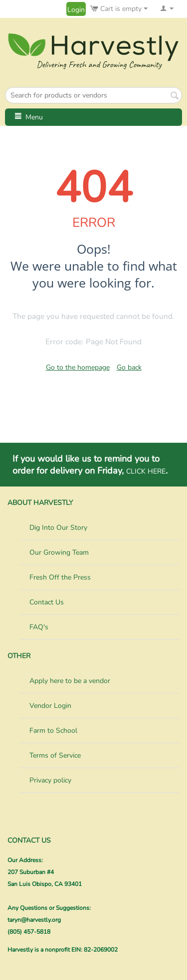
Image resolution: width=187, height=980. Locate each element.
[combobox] (93, 95)
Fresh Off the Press (60, 577)
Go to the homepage (78, 367)
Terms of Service (55, 755)
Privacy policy (50, 780)
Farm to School (53, 731)
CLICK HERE (146, 471)
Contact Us (47, 602)
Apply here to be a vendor (70, 681)
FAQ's (39, 627)
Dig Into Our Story (58, 528)
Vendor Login (50, 706)
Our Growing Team (59, 552)
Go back (129, 367)
